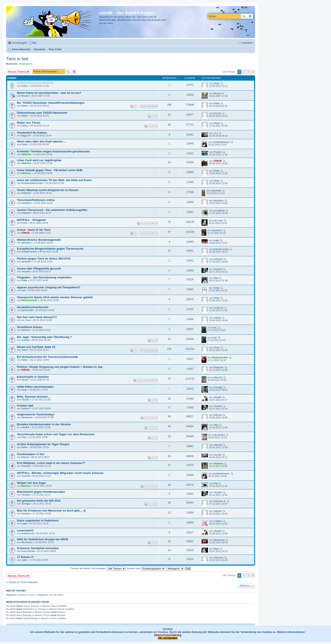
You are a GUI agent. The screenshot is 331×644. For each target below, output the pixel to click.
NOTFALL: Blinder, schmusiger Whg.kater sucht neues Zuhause (60, 473)
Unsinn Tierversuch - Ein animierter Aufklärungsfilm (52, 210)
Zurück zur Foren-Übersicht (23, 582)
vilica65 (25, 400)
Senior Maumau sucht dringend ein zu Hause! (48, 190)
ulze (24, 290)
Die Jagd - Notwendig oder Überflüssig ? (44, 337)
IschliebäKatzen (221, 142)
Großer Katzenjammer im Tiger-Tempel (43, 444)
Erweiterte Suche (250, 16)
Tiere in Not (17, 59)
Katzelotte (216, 191)
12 (142, 351)
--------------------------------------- (35, 83)
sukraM (25, 340)
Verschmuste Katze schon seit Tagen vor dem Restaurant (56, 434)
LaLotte (218, 455)
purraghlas (219, 210)
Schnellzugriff (19, 43)
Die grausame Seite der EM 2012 (39, 501)
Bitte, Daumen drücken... (34, 397)
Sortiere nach (146, 568)
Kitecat (25, 457)
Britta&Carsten (29, 252)
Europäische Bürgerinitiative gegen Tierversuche (50, 249)
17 (146, 106)
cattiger (217, 318)
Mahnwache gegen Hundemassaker (41, 492)
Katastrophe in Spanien (33, 377)
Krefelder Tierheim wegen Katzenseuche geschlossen (53, 151)
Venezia (26, 513)
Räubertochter (30, 300)
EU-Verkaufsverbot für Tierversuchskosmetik (47, 357)
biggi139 (26, 135)
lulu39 (25, 380)
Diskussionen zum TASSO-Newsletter (42, 113)
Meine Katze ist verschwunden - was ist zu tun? (49, 93)
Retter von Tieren (29, 123)
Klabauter (219, 367)
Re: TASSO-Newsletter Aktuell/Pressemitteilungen (51, 103)
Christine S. (220, 501)
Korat (24, 223)
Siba (216, 278)
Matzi (216, 549)
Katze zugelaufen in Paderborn (38, 520)
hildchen (26, 154)
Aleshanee (27, 417)
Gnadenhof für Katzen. (32, 133)
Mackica (26, 486)
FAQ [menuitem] (34, 43)
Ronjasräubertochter (32, 183)
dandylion (26, 203)
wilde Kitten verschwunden (35, 387)
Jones (25, 350)
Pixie (24, 437)
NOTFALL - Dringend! (31, 220)
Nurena (217, 113)
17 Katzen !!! (25, 557)
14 (149, 351)
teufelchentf (28, 533)
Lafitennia (217, 377)
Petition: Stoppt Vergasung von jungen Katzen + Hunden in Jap (60, 367)
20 (156, 106)
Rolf (216, 483)
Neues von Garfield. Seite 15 (36, 347)
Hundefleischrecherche (33, 307)
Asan (24, 390)
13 (146, 351)
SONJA (218, 161)
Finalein (218, 152)
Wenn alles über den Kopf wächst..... (42, 141)
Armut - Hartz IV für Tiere (34, 230)
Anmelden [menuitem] (248, 43)
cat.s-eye (218, 220)
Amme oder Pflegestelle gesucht (39, 269)
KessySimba (28, 551)
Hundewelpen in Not (31, 454)
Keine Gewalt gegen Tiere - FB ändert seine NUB (50, 170)
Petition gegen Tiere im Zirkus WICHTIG (44, 259)
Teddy (217, 288)
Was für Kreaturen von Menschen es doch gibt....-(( (51, 511)
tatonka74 (217, 230)
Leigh (24, 523)
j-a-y (216, 133)
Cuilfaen (218, 521)
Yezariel (26, 271)
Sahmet (26, 330)
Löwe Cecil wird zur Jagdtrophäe (39, 160)
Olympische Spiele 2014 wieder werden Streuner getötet (55, 297)
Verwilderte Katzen (30, 327)
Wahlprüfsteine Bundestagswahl (39, 240)
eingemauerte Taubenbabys (36, 414)
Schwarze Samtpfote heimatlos (38, 548)
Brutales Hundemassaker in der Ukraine (44, 424)
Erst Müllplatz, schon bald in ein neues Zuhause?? (51, 463)
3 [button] (248, 72)
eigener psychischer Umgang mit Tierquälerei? (49, 287)
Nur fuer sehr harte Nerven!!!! (37, 317)
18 (149, 106)
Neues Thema (17, 72)
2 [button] (244, 72)
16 (142, 106)
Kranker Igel (25, 406)
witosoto (218, 445)
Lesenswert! (25, 530)
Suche (244, 16)
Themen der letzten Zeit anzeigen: (98, 568)
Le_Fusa (26, 320)
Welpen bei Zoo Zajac (31, 483)
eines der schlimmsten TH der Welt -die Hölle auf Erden (54, 180)
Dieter (25, 86)
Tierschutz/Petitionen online (36, 200)
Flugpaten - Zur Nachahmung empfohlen (44, 277)
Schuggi (218, 387)
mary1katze (219, 435)
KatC (214, 328)
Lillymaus (219, 558)
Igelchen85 (27, 310)
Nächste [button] (253, 72)
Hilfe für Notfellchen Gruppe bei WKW (42, 539)
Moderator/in (26, 64)
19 (153, 106)
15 (153, 351)
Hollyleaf (26, 193)
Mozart (25, 96)
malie (216, 240)
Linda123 (218, 308)
